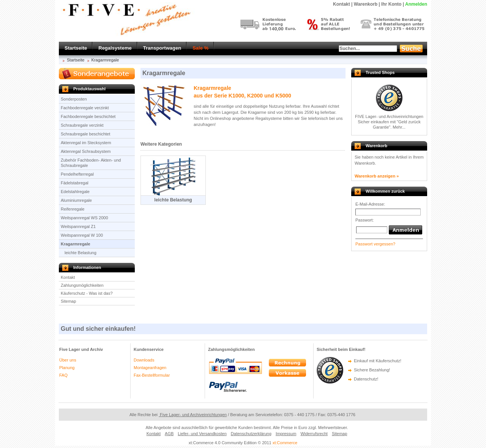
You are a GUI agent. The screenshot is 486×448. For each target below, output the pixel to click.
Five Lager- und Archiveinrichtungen (193, 415)
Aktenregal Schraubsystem (86, 151)
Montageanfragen (150, 368)
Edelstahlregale (75, 192)
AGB (169, 434)
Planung (67, 368)
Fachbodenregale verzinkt (85, 108)
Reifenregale (73, 209)
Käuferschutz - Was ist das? (87, 293)
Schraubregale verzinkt (82, 125)
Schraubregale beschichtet (85, 134)
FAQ (63, 375)
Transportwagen (162, 48)
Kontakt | (343, 4)
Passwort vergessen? (375, 244)
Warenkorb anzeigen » (377, 176)
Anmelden (416, 4)
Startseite (76, 48)
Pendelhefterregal (77, 174)
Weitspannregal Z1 (78, 226)
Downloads (144, 360)
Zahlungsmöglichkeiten (82, 285)
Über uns (68, 360)
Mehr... (399, 127)
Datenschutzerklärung (251, 434)
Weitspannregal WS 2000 (84, 218)
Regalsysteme (115, 48)
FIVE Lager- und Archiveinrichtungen (389, 116)
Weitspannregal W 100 (82, 235)
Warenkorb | (367, 4)
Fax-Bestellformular (152, 375)
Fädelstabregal (75, 183)
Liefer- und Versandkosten (202, 434)
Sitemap (68, 301)
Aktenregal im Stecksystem (86, 143)
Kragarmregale (105, 60)
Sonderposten (74, 99)
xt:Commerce (285, 443)
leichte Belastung (80, 253)
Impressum (286, 434)
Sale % (200, 48)
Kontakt (68, 277)
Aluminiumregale (76, 200)
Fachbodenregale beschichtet (88, 116)
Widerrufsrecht (314, 434)
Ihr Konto (391, 4)
